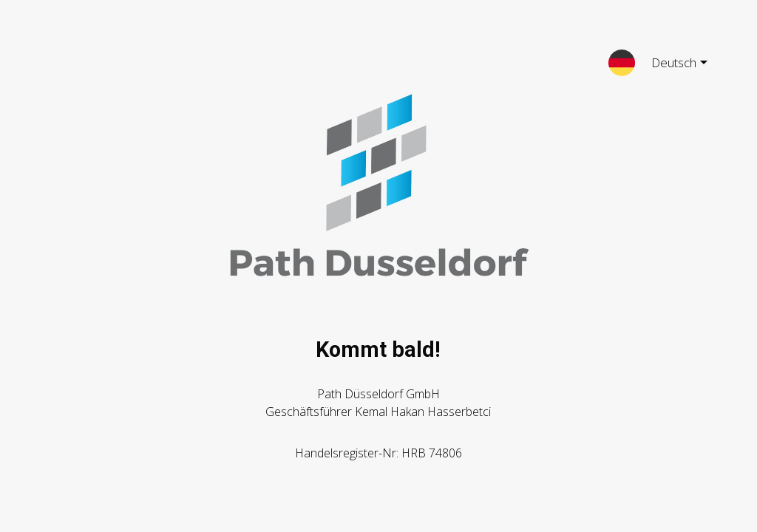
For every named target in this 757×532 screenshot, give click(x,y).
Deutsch (668, 65)
